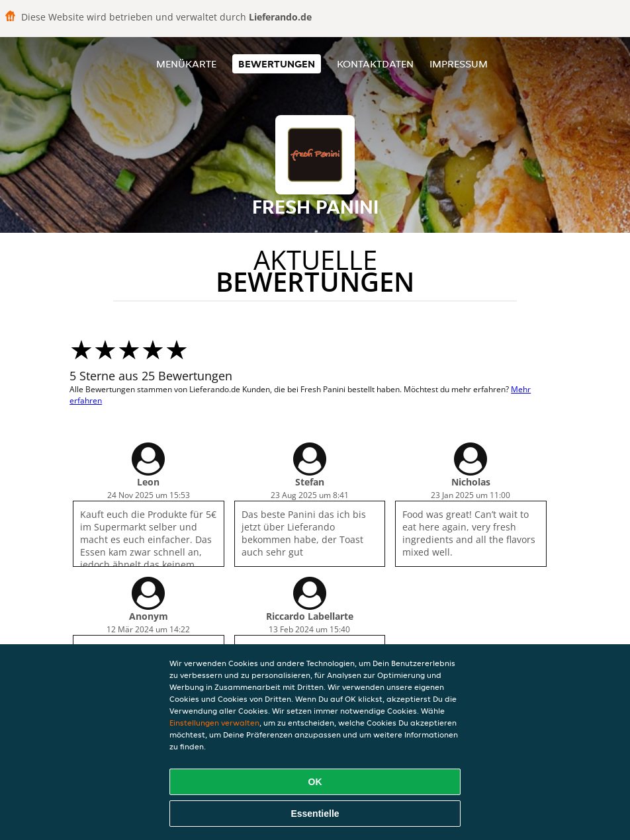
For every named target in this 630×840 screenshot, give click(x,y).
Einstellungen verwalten (214, 723)
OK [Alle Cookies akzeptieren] (315, 782)
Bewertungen (277, 64)
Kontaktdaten (375, 64)
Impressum (459, 64)
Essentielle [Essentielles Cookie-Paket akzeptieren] (315, 814)
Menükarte (186, 64)
